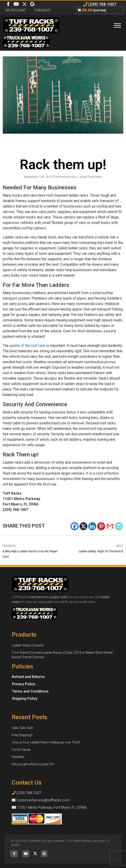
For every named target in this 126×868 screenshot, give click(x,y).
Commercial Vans (65, 177)
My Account (16, 10)
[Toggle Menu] (117, 25)
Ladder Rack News (90, 177)
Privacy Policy (23, 684)
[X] (83, 526)
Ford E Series (21, 750)
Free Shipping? (22, 735)
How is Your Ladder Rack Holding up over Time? (46, 742)
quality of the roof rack (27, 346)
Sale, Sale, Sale (22, 728)
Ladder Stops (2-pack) (28, 645)
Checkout (43, 10)
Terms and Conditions (30, 691)
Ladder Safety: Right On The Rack (101, 551)
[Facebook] (75, 526)
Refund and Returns (28, 677)
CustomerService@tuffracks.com (41, 800)
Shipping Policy (25, 699)
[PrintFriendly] (119, 526)
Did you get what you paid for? (33, 764)
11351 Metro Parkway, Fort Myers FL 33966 (49, 807)
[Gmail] (110, 526)
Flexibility (18, 757)
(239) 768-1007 (100, 4)
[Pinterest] (101, 526)
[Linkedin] (92, 526)
